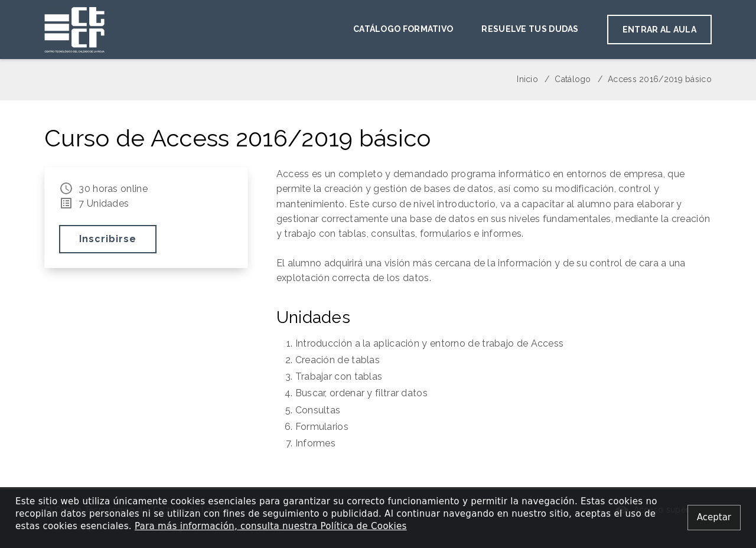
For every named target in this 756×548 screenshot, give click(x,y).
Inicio (527, 79)
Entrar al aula (659, 30)
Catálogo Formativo (403, 29)
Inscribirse (108, 239)
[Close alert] (714, 518)
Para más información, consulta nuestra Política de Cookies (271, 526)
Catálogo (573, 79)
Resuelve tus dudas (530, 29)
